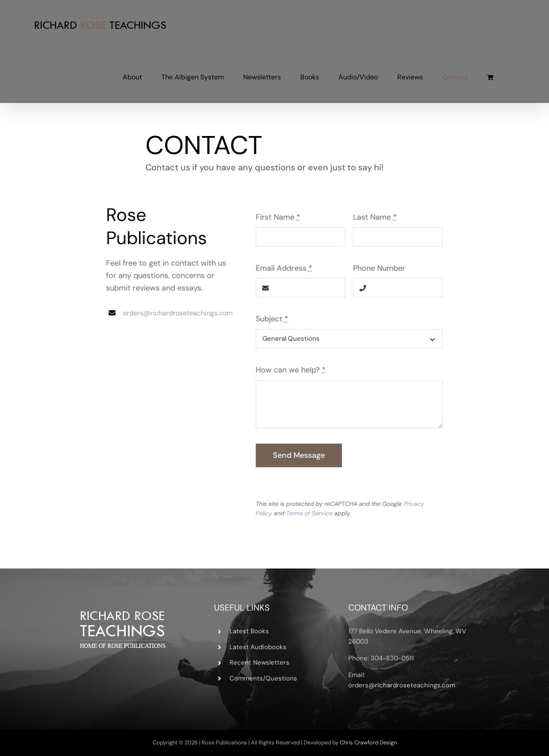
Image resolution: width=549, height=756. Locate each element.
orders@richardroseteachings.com (176, 313)
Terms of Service (311, 513)
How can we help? (292, 370)
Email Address (286, 268)
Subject (274, 319)
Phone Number (381, 268)
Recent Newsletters (259, 662)
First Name (280, 217)
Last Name (377, 217)
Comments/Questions (263, 678)
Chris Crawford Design (368, 742)
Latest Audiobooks (258, 647)
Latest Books (249, 631)
